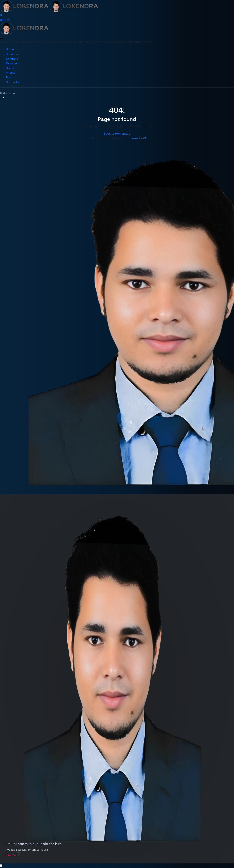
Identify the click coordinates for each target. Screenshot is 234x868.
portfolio (12, 59)
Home (10, 49)
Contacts (12, 82)
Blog (9, 77)
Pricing (11, 73)
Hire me (11, 855)
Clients (11, 68)
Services (12, 54)
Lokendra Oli (138, 138)
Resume (11, 63)
